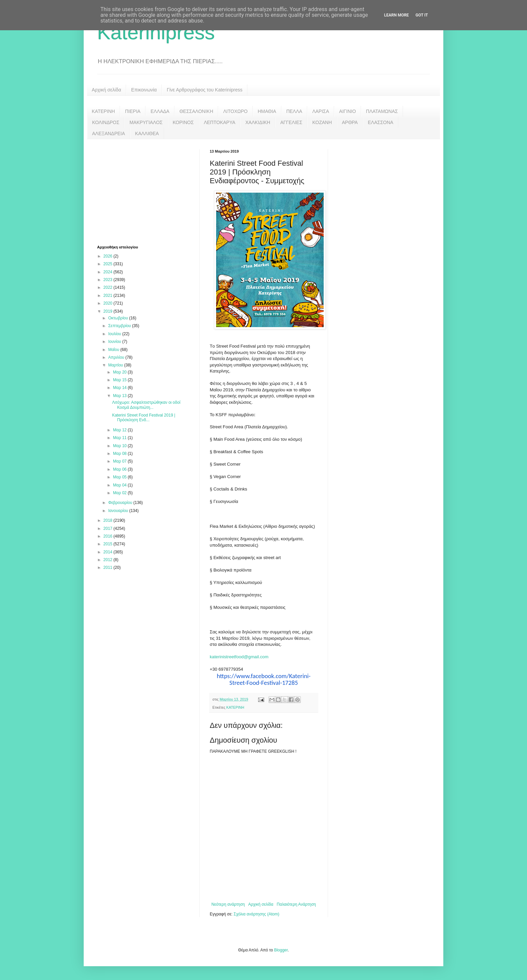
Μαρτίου (116, 365)
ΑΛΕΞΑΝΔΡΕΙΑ (109, 133)
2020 (109, 303)
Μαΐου (114, 350)
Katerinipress (156, 32)
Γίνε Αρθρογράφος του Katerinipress (205, 90)
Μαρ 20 (120, 372)
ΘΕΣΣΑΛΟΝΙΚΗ (196, 111)
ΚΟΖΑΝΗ (322, 122)
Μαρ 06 (120, 469)
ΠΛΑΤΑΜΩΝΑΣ (382, 111)
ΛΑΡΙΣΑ (321, 111)
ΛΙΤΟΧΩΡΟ (235, 111)
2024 (109, 272)
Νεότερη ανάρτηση (228, 904)
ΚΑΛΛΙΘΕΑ (147, 133)
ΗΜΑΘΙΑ (267, 111)
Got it (422, 15)
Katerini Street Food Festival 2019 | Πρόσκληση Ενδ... (144, 418)
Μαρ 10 (120, 446)
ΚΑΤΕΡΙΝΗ (103, 111)
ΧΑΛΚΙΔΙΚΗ (258, 122)
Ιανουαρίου (119, 511)
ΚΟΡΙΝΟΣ (183, 122)
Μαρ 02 (120, 493)
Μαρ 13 (120, 396)
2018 (109, 520)
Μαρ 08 (120, 454)
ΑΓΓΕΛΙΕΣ (291, 122)
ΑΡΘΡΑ (350, 122)
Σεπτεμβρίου (120, 326)
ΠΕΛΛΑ (294, 111)
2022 (109, 287)
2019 (109, 311)
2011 (109, 567)
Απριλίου (117, 357)
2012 (109, 560)
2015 (109, 544)
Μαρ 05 (120, 477)
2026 (109, 256)
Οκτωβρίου (119, 318)
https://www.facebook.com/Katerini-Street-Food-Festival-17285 (264, 679)
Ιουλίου (115, 334)
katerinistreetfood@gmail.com (239, 657)
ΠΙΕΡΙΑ (133, 111)
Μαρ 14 (120, 388)
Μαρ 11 (120, 438)
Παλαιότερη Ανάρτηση (296, 904)
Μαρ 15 (120, 380)
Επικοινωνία (144, 90)
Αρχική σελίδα (106, 90)
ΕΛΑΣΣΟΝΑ (380, 122)
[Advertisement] (148, 191)
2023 (109, 280)
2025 (109, 264)
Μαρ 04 (120, 485)
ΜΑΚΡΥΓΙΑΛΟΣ (146, 122)
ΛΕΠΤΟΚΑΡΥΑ (219, 122)
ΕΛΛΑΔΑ (160, 111)
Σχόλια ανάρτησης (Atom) (256, 914)
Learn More (397, 15)
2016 (109, 536)
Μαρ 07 (120, 461)
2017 (109, 528)
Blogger (281, 950)
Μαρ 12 (120, 430)
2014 (109, 552)
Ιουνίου (115, 342)
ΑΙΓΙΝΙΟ (348, 111)
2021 (109, 296)
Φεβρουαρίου (121, 503)
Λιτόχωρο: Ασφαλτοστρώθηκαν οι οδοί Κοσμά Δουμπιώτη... (146, 405)
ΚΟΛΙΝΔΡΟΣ (106, 122)
